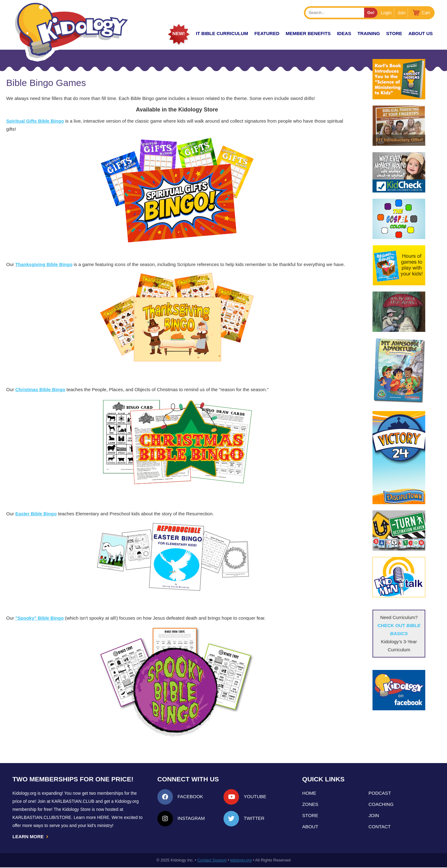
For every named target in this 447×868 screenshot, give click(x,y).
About (310, 827)
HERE (103, 817)
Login (386, 13)
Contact (379, 827)
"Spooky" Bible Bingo (39, 618)
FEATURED (267, 33)
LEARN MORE (31, 837)
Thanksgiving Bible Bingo (44, 264)
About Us (421, 33)
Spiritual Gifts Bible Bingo (35, 121)
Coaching (381, 804)
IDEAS (344, 33)
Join (402, 13)
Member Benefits (308, 33)
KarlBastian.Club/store (42, 817)
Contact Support (212, 861)
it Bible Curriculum (222, 33)
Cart (426, 13)
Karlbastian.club (73, 801)
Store (394, 33)
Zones (310, 804)
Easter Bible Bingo (36, 514)
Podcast (380, 793)
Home (309, 793)
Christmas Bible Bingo (40, 389)
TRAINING (369, 33)
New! (178, 33)
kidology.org (241, 861)
